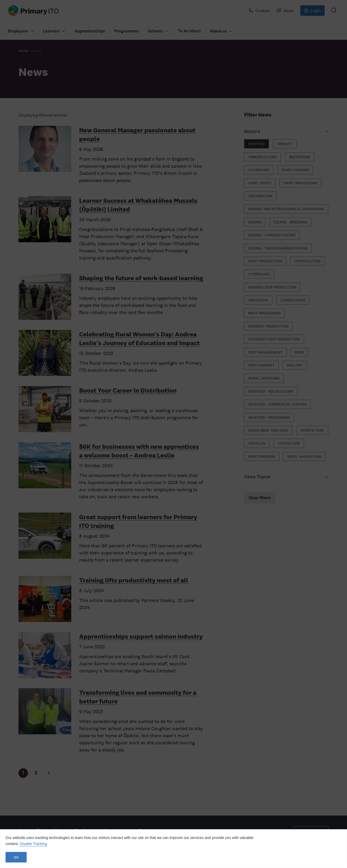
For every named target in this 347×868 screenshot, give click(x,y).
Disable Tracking (34, 844)
